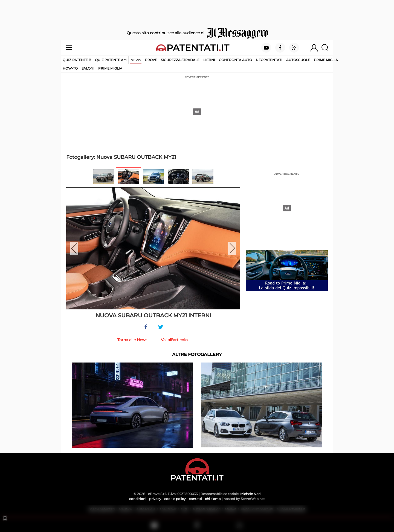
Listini (209, 60)
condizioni (138, 499)
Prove (151, 60)
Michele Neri (250, 494)
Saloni (88, 68)
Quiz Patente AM (111, 60)
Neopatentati (269, 60)
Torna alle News (132, 340)
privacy (155, 499)
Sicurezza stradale (180, 60)
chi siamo (213, 499)
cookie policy (175, 499)
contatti (195, 499)
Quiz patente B (77, 60)
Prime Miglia (326, 60)
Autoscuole (298, 60)
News (136, 60)
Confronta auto (235, 60)
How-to (70, 68)
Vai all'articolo (174, 340)
